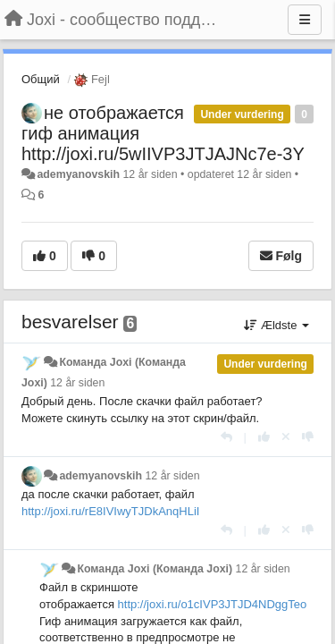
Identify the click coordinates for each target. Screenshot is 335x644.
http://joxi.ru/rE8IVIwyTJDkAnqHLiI (110, 511)
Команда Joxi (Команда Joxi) (155, 569)
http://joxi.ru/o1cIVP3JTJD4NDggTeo (213, 604)
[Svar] (226, 437)
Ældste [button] (276, 325)
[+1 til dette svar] (264, 437)
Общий (41, 79)
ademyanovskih (78, 174)
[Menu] (305, 20)
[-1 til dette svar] (308, 437)
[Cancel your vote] (286, 437)
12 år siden (77, 383)
